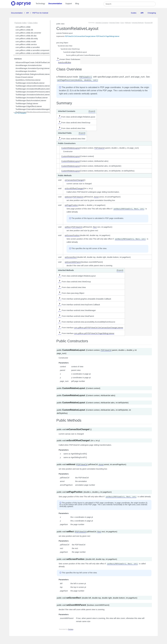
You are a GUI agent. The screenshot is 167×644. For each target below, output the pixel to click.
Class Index (33, 23)
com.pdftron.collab (23, 27)
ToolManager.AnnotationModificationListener (34, 89)
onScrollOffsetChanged (74, 188)
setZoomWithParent (73, 262)
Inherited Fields (114, 23)
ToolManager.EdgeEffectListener (29, 106)
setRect (68, 227)
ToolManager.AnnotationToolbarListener (32, 98)
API (28, 13)
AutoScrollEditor (65, 62)
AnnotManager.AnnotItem (26, 71)
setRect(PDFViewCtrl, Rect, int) (129, 209)
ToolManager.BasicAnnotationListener (31, 100)
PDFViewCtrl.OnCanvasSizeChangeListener (80, 36)
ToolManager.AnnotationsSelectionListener (33, 95)
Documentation (55, 4)
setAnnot (68, 197)
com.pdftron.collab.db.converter (28, 33)
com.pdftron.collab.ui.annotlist (28, 47)
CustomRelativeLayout (71, 148)
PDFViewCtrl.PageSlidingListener (108, 36)
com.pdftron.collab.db (24, 30)
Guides (134, 13)
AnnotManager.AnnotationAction (29, 65)
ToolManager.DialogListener (27, 103)
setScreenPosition (72, 235)
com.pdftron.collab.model (26, 42)
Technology (40, 4)
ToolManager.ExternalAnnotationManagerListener (36, 109)
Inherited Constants (102, 23)
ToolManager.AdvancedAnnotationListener (33, 86)
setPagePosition (71, 205)
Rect (95, 227)
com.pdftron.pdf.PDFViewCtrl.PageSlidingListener (94, 333)
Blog (77, 4)
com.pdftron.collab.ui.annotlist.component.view (34, 53)
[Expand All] (149, 23)
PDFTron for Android (40, 13)
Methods (128, 23)
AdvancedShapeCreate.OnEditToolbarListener (34, 62)
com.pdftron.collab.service (26, 44)
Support (69, 4)
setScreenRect (71, 257)
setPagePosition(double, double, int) (77, 80)
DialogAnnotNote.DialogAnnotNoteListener (33, 74)
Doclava (71, 629)
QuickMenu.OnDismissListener (28, 80)
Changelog (152, 13)
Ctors (122, 23)
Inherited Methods (138, 23)
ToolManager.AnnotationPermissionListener (33, 92)
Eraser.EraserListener (24, 77)
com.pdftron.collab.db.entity (27, 39)
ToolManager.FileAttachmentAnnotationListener (35, 112)
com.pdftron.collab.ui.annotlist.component (32, 50)
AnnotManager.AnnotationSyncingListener (33, 68)
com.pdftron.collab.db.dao (26, 36)
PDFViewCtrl (86, 77)
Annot (96, 197)
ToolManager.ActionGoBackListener (30, 83)
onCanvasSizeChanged (74, 180)
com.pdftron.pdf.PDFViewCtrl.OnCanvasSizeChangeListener (99, 328)
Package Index (21, 23)
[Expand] (92, 111)
